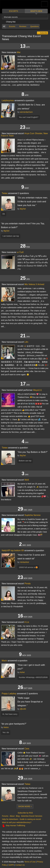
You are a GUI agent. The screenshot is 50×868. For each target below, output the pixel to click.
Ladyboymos (8, 100)
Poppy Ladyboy (9, 694)
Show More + (25, 806)
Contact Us (20, 865)
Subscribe (43, 33)
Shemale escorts (11, 17)
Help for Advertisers (10, 819)
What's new (36, 11)
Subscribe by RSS (25, 813)
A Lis (27, 622)
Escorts (14, 11)
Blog (18, 816)
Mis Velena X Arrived (34, 284)
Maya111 (38, 390)
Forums (5, 816)
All (4, 26)
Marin (4, 661)
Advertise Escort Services (32, 816)
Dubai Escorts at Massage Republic (12, 4)
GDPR (11, 865)
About (12, 816)
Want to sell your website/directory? (17, 822)
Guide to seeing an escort (30, 819)
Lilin (26, 342)
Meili (27, 480)
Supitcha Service (33, 515)
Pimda (28, 584)
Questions (34, 26)
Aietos (6, 727)
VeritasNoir (25, 562)
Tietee (5, 193)
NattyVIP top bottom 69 (13, 550)
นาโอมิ (20, 252)
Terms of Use (30, 862)
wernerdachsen (26, 112)
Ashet (22, 672)
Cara (27, 749)
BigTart (23, 209)
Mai (19, 52)
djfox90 (23, 709)
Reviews (23, 26)
